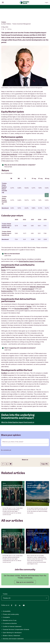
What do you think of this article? (13, 429)
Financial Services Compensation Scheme (15, 617)
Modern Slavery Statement (11, 623)
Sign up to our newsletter (25, 570)
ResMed (4, 361)
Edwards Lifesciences (37, 274)
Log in (47, 2)
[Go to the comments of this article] (6, 29)
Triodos (5, 581)
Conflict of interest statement (11, 614)
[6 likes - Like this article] (3, 29)
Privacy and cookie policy (10, 602)
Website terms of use (9, 608)
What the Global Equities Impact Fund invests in (18, 410)
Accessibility (6, 599)
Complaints (6, 605)
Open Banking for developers (11, 620)
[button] (48, 489)
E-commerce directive (9, 611)
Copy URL (45, 451)
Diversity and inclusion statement (12, 626)
